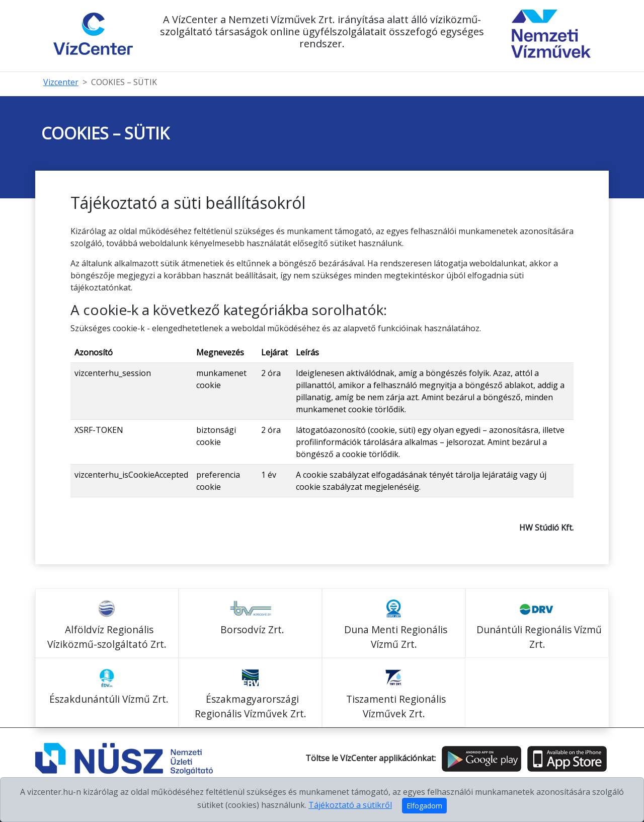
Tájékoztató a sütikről (350, 805)
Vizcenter (61, 82)
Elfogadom (424, 806)
